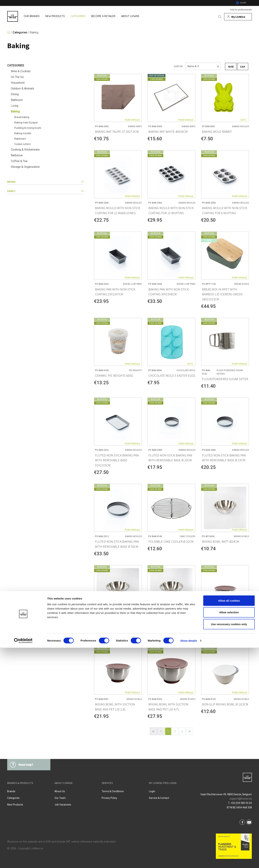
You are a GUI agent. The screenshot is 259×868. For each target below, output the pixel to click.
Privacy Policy (109, 798)
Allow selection (229, 833)
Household (18, 83)
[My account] (238, 17)
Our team (60, 798)
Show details (189, 861)
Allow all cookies (229, 821)
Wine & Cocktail (21, 71)
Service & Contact (159, 798)
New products (15, 805)
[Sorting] (203, 66)
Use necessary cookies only (229, 844)
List (243, 66)
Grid (231, 66)
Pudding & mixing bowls (28, 128)
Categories (20, 33)
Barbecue (17, 155)
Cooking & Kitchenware (25, 150)
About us (60, 791)
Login (152, 791)
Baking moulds (23, 133)
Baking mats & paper (26, 123)
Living (15, 106)
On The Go (17, 77)
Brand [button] (46, 182)
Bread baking (22, 117)
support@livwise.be (241, 799)
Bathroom (17, 100)
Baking (34, 33)
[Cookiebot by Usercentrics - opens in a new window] (23, 861)
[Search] (220, 17)
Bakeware (20, 139)
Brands (11, 791)
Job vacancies (63, 805)
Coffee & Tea (19, 161)
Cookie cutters (23, 144)
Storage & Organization (25, 167)
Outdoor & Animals (22, 88)
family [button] (46, 191)
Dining (15, 94)
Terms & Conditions (113, 791)
